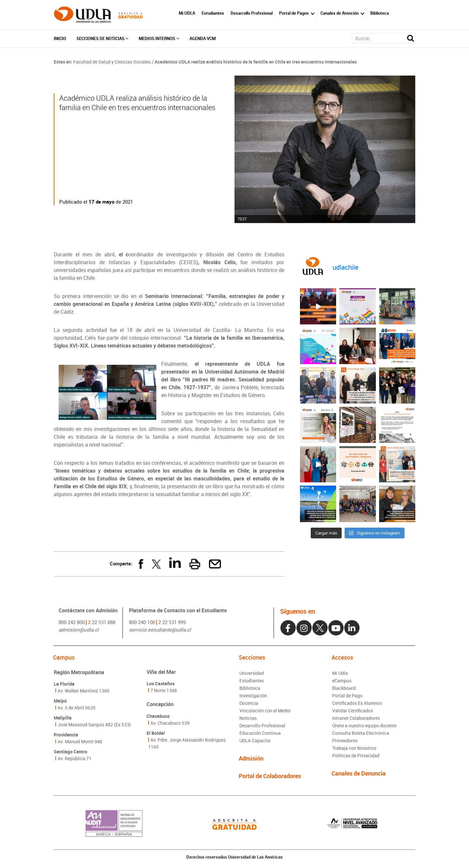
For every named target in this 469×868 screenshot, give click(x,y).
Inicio (60, 38)
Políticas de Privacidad (356, 755)
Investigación (253, 696)
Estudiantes (213, 13)
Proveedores (345, 740)
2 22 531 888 (102, 622)
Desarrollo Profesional (252, 13)
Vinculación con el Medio (265, 711)
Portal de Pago (347, 696)
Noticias (248, 718)
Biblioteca (380, 13)
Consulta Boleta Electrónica (361, 733)
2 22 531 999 (172, 622)
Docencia (249, 703)
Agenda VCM (203, 38)
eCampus (342, 681)
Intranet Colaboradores (356, 718)
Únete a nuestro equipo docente (364, 726)
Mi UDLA (187, 13)
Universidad (252, 673)
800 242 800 (72, 622)
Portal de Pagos (294, 13)
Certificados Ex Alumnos (357, 703)
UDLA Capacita (255, 740)
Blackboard (344, 688)
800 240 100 (142, 622)
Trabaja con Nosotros (354, 748)
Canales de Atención (340, 13)
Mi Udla (340, 673)
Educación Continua (260, 733)
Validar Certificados (353, 711)
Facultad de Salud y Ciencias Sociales (112, 62)
